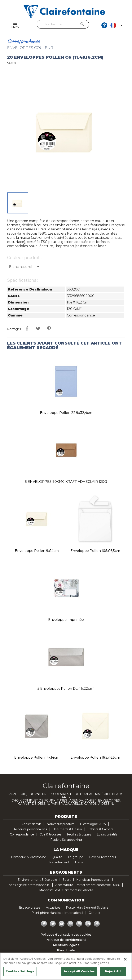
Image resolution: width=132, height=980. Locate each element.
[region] (66, 966)
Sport (67, 880)
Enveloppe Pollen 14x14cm (37, 757)
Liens (79, 862)
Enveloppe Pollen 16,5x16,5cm (95, 551)
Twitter (53, 924)
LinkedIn (88, 924)
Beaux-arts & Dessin (67, 829)
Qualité (57, 857)
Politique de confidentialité (66, 940)
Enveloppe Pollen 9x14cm (37, 551)
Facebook (44, 924)
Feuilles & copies (79, 834)
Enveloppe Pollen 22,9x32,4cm (66, 413)
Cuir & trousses (50, 834)
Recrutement (59, 862)
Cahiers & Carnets (100, 829)
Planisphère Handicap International (57, 913)
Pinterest (49, 328)
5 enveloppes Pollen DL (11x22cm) (66, 689)
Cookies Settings (20, 971)
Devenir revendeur (103, 857)
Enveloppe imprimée (66, 620)
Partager (27, 328)
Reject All (113, 971)
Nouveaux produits (61, 824)
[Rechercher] (65, 24)
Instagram (79, 924)
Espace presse (30, 908)
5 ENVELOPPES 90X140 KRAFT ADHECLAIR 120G (66, 482)
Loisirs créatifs (107, 834)
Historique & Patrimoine (28, 857)
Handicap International (93, 880)
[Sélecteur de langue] (121, 25)
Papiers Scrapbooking (66, 840)
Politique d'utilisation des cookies (66, 935)
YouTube (62, 924)
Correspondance (22, 834)
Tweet (38, 328)
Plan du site (66, 950)
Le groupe (76, 857)
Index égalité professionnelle (29, 885)
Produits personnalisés (30, 829)
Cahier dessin (31, 824)
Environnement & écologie (37, 880)
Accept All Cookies (79, 971)
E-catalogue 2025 (93, 824)
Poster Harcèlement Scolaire (87, 908)
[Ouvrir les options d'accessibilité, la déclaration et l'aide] (108, 25)
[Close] (125, 959)
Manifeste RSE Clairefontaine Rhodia (66, 890)
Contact (94, 913)
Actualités (53, 908)
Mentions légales (66, 945)
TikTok (97, 924)
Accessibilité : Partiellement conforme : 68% (87, 885)
